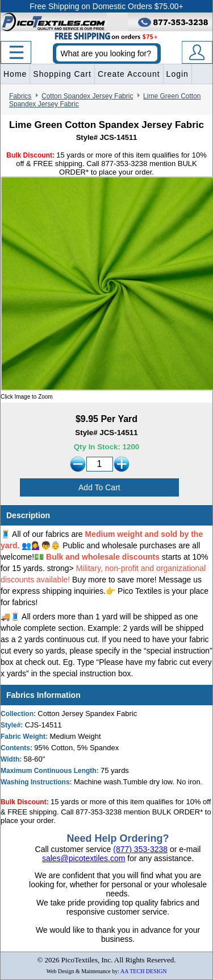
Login (177, 74)
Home (15, 74)
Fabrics (20, 96)
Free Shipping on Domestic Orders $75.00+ (106, 6)
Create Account (129, 74)
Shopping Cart (62, 74)
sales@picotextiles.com (84, 858)
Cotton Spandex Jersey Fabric (87, 96)
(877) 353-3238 (140, 849)
